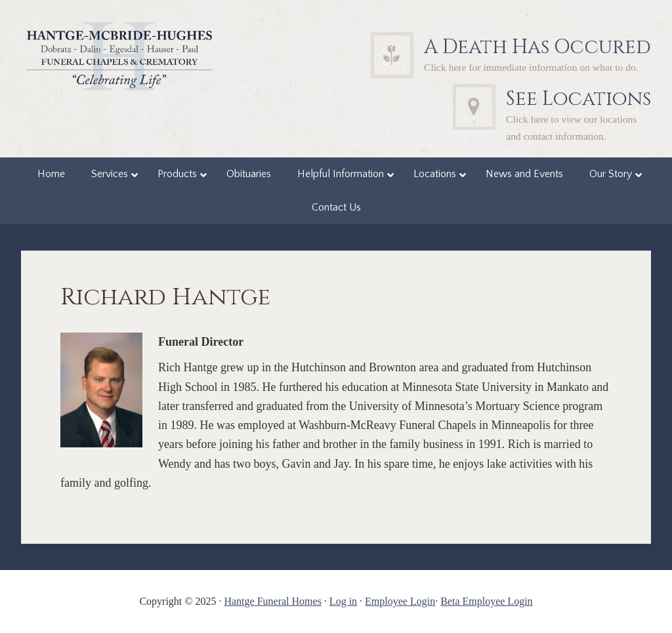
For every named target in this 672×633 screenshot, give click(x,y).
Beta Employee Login (486, 601)
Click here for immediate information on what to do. (531, 67)
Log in (343, 601)
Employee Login (400, 601)
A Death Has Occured (537, 47)
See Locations (578, 99)
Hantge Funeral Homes (272, 601)
